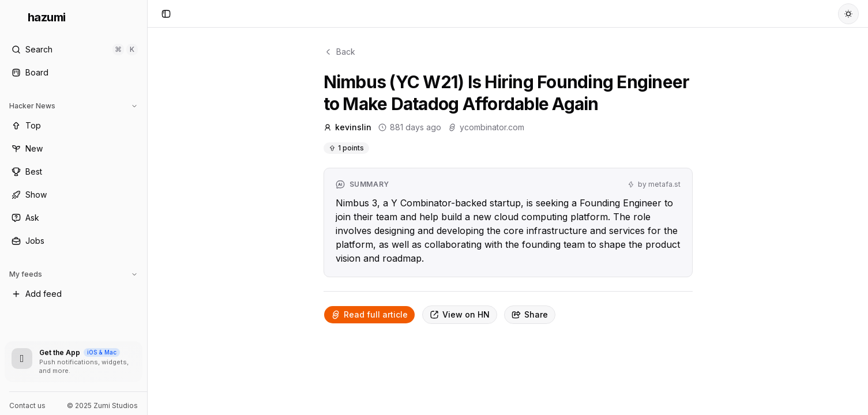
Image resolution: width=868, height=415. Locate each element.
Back (339, 52)
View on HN (460, 314)
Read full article (369, 314)
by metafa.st (654, 184)
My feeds (74, 274)
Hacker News (74, 106)
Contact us (27, 405)
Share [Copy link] (530, 314)
